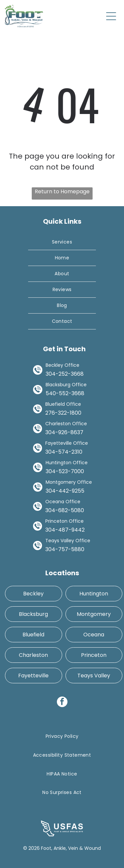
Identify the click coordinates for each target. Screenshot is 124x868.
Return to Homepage (62, 191)
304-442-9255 (65, 491)
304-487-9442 (65, 530)
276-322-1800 (63, 413)
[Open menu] (111, 16)
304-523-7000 (65, 471)
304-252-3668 (65, 374)
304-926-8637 (64, 432)
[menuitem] (62, 242)
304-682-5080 (65, 510)
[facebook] (62, 703)
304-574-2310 (64, 452)
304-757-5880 (65, 549)
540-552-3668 (65, 393)
